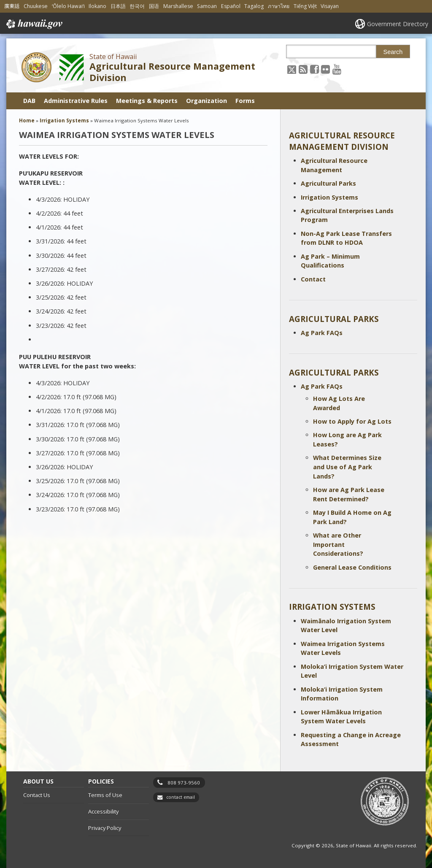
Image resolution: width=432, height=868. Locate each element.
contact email (181, 797)
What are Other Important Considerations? (338, 544)
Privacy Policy (105, 828)
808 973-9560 (184, 783)
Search (393, 52)
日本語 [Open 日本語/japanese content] (118, 6)
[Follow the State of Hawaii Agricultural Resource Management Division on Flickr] (325, 69)
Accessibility (103, 811)
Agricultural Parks (328, 183)
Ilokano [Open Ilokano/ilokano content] (97, 6)
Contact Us (37, 795)
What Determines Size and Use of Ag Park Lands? (347, 467)
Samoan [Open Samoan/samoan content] (207, 6)
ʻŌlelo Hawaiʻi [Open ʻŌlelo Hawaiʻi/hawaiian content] (68, 6)
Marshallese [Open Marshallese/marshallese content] (178, 6)
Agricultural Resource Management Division (172, 72)
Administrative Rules (76, 101)
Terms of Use (105, 795)
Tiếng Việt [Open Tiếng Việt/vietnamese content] (305, 6)
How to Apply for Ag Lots (352, 421)
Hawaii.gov (34, 24)
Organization (207, 101)
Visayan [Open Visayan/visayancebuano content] (330, 6)
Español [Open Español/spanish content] (231, 6)
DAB (29, 101)
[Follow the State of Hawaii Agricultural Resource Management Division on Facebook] (315, 69)
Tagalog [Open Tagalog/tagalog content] (254, 6)
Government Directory (398, 24)
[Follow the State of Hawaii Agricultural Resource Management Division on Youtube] (337, 69)
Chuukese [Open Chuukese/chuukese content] (36, 6)
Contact (313, 279)
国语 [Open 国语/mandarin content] (154, 6)
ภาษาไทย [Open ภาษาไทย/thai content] (279, 6)
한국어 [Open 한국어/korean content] (137, 6)
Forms (245, 101)
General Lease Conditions (352, 567)
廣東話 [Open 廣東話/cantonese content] (12, 6)
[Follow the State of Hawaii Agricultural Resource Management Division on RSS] (303, 69)
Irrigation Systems (329, 197)
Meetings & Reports (147, 101)
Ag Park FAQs (322, 333)
